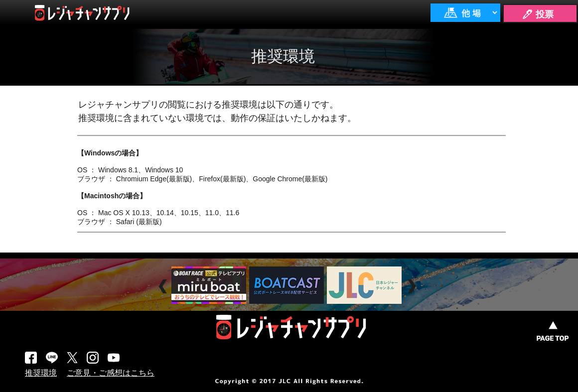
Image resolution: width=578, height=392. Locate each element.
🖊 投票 (538, 14)
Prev (164, 287)
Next (413, 287)
